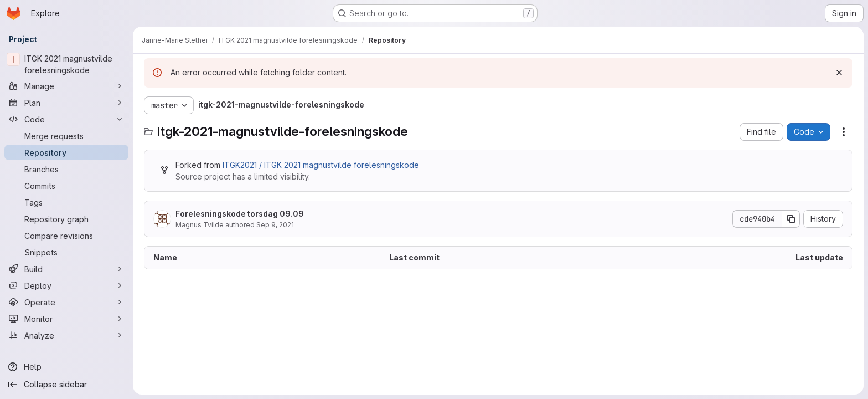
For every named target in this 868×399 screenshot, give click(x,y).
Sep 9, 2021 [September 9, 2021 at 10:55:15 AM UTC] (275, 225)
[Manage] (66, 86)
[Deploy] (66, 285)
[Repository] (66, 152)
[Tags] (66, 202)
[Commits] (66, 186)
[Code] (66, 119)
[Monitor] (66, 319)
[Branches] (66, 169)
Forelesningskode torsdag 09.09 (240, 214)
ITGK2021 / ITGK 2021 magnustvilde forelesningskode (321, 165)
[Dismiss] (839, 73)
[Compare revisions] (66, 236)
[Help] (66, 367)
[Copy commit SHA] (791, 219)
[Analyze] (66, 335)
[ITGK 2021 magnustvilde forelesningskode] (66, 64)
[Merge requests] (66, 136)
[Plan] (66, 103)
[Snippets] (66, 252)
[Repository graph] (66, 219)
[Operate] (66, 302)
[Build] (66, 269)
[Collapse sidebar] (66, 385)
